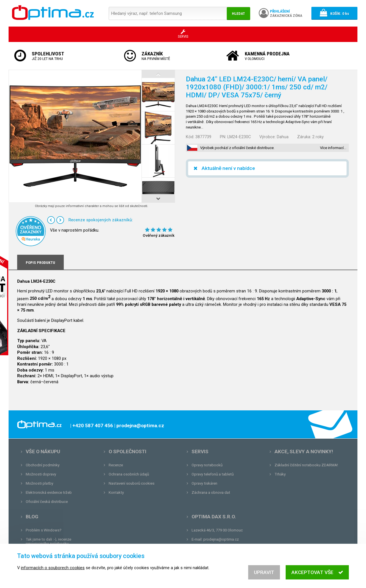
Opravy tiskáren (204, 483)
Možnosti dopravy (41, 474)
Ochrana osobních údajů (129, 474)
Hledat (238, 14)
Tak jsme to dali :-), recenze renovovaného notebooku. (48, 541)
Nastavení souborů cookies (132, 483)
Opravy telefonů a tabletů (213, 474)
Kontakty (116, 492)
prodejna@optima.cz (221, 539)
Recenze (116, 465)
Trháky (280, 474)
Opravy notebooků (207, 465)
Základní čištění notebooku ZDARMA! (306, 465)
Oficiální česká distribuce (47, 502)
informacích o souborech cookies (53, 571)
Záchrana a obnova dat (211, 492)
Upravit (264, 576)
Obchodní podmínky (43, 465)
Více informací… (333, 148)
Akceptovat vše (317, 576)
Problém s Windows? (44, 530)
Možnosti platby (39, 483)
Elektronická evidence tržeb (49, 492)
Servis (200, 451)
